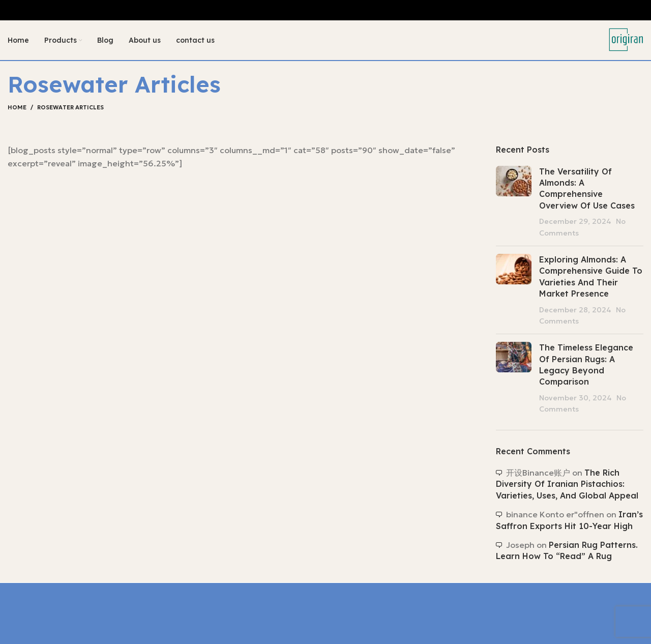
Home (17, 108)
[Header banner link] (325, 10)
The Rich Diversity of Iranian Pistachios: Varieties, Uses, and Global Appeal (567, 485)
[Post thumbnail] (514, 202)
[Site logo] (626, 40)
